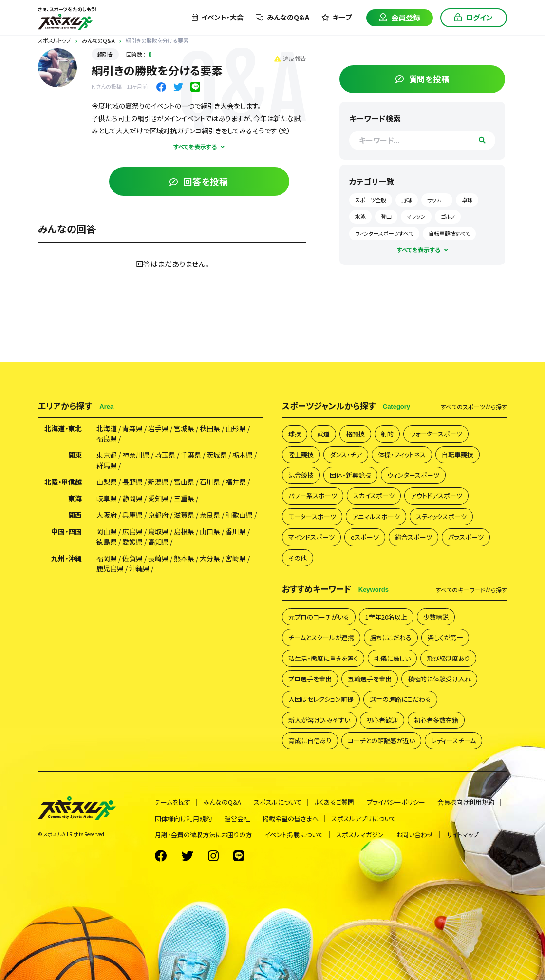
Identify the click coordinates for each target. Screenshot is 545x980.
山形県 (236, 426)
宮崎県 (236, 556)
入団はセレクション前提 (321, 697)
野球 (428, 197)
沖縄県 (139, 566)
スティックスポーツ (441, 514)
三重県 (184, 496)
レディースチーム (453, 738)
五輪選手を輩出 (370, 676)
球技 (295, 431)
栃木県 (243, 453)
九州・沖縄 (66, 556)
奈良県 (210, 513)
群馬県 (107, 463)
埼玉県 (165, 453)
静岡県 (132, 496)
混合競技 (301, 473)
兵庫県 (132, 513)
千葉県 (191, 453)
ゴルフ (384, 231)
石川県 (210, 480)
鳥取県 (158, 529)
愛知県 (158, 496)
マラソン (463, 214)
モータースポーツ (312, 514)
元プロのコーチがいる (319, 614)
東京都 (107, 453)
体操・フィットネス (402, 452)
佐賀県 (132, 556)
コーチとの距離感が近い (381, 738)
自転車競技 (458, 452)
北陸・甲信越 (63, 480)
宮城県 (184, 426)
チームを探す (173, 800)
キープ (337, 17)
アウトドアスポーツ (436, 493)
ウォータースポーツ (436, 431)
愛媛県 (132, 540)
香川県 (236, 529)
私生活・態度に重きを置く (323, 656)
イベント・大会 (218, 17)
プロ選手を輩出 (310, 676)
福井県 (236, 480)
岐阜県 (107, 496)
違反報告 (313, 58)
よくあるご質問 (334, 800)
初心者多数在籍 (436, 718)
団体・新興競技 (350, 473)
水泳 (408, 214)
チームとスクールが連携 (321, 635)
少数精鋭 (436, 614)
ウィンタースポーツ (413, 473)
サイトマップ (462, 832)
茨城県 (217, 453)
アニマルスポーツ (376, 514)
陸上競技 (301, 452)
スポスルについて (278, 800)
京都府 (158, 513)
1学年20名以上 (386, 614)
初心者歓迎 (382, 718)
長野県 (132, 480)
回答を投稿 (210, 181)
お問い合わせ (415, 832)
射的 (387, 431)
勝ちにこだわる (391, 635)
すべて (474, 404)
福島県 (107, 436)
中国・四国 (66, 529)
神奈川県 (136, 453)
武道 (323, 431)
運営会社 (237, 816)
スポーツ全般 (392, 197)
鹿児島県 (110, 566)
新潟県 (158, 480)
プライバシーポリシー (396, 800)
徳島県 (107, 540)
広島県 (132, 529)
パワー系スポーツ (313, 493)
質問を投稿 (434, 76)
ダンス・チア (346, 452)
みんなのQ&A (282, 17)
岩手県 (158, 426)
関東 (75, 453)
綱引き (105, 54)
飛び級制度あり (448, 656)
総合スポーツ (413, 535)
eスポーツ (365, 535)
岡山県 (107, 529)
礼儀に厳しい (392, 656)
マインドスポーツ (311, 535)
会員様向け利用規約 (466, 800)
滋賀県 (184, 513)
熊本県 (184, 556)
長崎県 (158, 556)
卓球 (382, 214)
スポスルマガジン (360, 832)
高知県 (158, 540)
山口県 (210, 529)
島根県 (184, 529)
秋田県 (210, 426)
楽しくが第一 (445, 635)
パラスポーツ (466, 535)
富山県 (184, 480)
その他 (298, 556)
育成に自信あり (310, 738)
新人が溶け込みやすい (319, 718)
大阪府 (107, 513)
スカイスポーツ (374, 493)
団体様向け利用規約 (183, 816)
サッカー (458, 197)
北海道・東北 (63, 426)
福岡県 (107, 556)
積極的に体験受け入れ (439, 676)
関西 (75, 513)
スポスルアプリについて (364, 816)
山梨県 (107, 480)
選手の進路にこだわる (400, 697)
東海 (75, 496)
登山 (433, 214)
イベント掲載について (294, 832)
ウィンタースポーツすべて (435, 231)
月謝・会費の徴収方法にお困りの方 (203, 832)
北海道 (107, 426)
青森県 (132, 426)
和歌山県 (239, 513)
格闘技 (355, 431)
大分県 (210, 556)
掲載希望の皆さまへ (291, 816)
